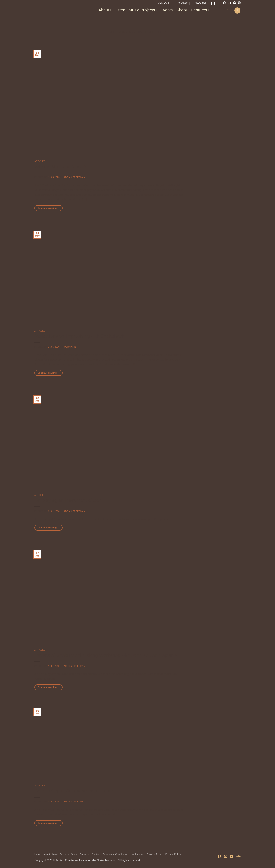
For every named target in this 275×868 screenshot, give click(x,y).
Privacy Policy (173, 854)
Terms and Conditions (115, 854)
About (105, 10)
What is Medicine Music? (60, 167)
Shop (182, 10)
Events (166, 10)
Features (200, 10)
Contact (96, 854)
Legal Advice (137, 854)
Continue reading (49, 208)
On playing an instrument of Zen (68, 500)
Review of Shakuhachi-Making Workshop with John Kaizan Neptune (105, 655)
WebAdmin (70, 347)
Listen (120, 10)
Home (38, 854)
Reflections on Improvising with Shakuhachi (80, 336)
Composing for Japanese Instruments (74, 791)
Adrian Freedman (74, 177)
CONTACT (164, 3)
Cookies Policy (154, 854)
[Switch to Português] (180, 3)
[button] (199, 3)
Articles (40, 161)
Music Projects (143, 10)
